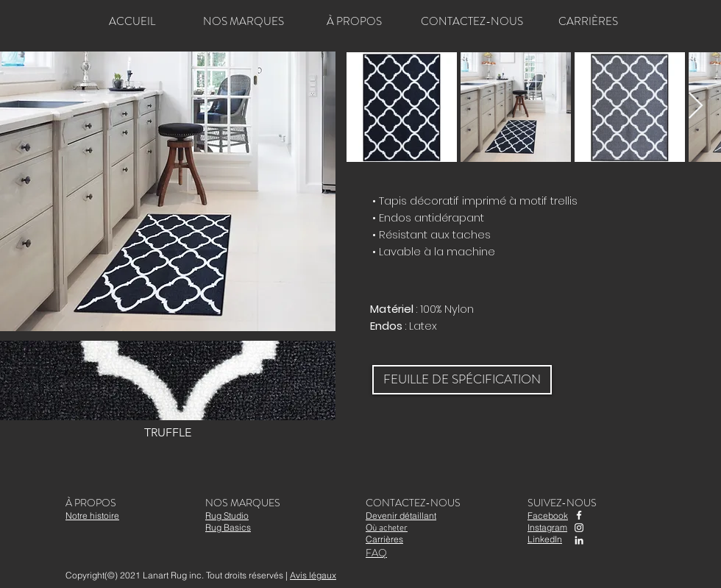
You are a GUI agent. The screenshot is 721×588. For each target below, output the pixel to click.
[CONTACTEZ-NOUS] (472, 21)
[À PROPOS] (354, 21)
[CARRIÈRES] (588, 21)
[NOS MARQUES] (244, 21)
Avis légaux (313, 575)
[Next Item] (696, 106)
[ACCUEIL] (132, 21)
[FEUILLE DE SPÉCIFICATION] (462, 380)
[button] (168, 392)
